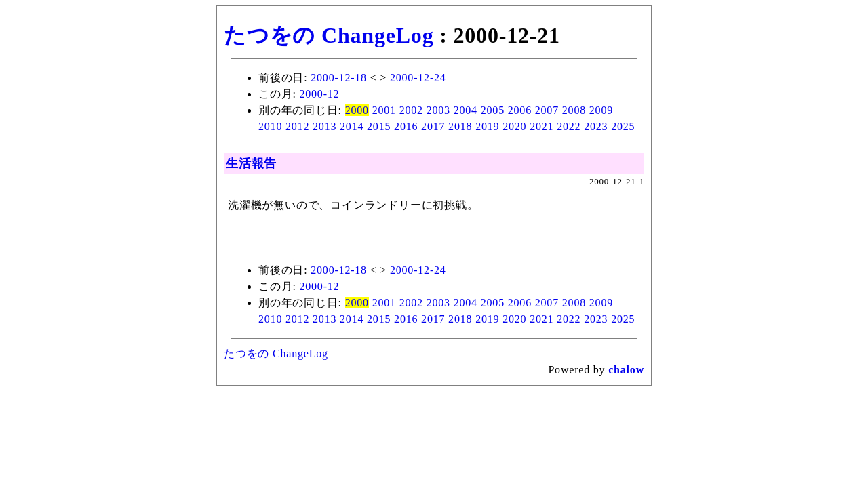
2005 (493, 110)
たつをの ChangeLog (329, 35)
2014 (352, 126)
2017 (433, 126)
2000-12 (319, 94)
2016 (406, 126)
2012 (297, 126)
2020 (514, 126)
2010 (270, 126)
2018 (460, 126)
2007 (547, 110)
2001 (384, 110)
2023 (596, 126)
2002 (411, 110)
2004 (466, 110)
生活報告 (251, 163)
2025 (623, 126)
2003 (438, 110)
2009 (601, 110)
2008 (574, 110)
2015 (379, 126)
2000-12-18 (339, 78)
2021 (541, 126)
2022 (569, 126)
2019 (487, 126)
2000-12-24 (418, 78)
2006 (520, 110)
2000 (357, 110)
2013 (324, 126)
